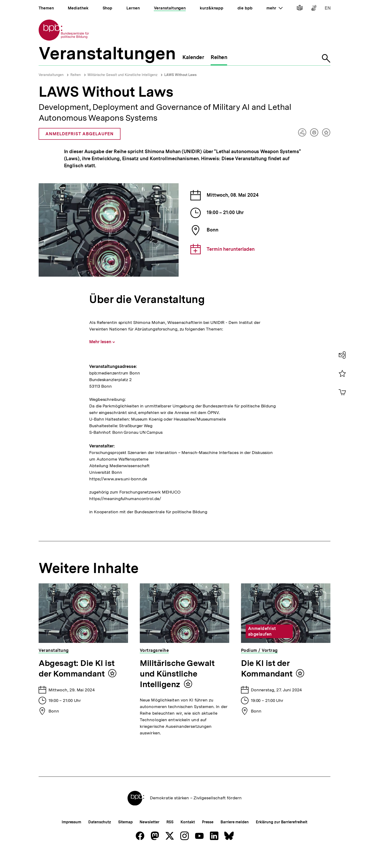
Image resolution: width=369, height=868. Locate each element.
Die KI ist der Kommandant (267, 668)
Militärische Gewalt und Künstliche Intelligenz (122, 75)
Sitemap (125, 838)
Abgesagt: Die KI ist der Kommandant (77, 668)
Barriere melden (235, 838)
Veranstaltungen (51, 75)
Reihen (76, 75)
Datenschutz (100, 838)
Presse (208, 838)
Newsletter (149, 838)
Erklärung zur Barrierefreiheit (282, 838)
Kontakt (188, 838)
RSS (170, 838)
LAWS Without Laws (180, 75)
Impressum (71, 838)
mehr (274, 8)
